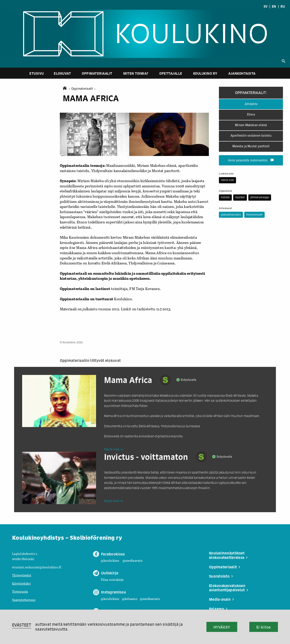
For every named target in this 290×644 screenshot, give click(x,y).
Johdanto (251, 104)
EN (274, 6)
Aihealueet (225, 208)
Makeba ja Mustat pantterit (251, 146)
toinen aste (227, 180)
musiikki (240, 197)
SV (266, 6)
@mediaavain (133, 560)
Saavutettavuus (24, 600)
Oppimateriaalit (97, 73)
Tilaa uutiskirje (112, 579)
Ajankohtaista (242, 73)
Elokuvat (62, 73)
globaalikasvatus (231, 215)
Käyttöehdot (21, 583)
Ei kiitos (264, 627)
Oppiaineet (225, 191)
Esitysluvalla (189, 380)
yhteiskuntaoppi (260, 197)
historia (225, 197)
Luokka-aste (226, 174)
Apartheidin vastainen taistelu (251, 136)
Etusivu (37, 73)
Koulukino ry (205, 73)
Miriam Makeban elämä (251, 125)
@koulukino (110, 560)
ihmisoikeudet (255, 215)
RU (283, 6)
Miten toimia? (136, 73)
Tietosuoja (20, 591)
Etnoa (251, 115)
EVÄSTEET (22, 625)
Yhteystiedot (22, 575)
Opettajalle (171, 73)
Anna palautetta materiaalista (251, 161)
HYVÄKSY (222, 627)
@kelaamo (130, 599)
